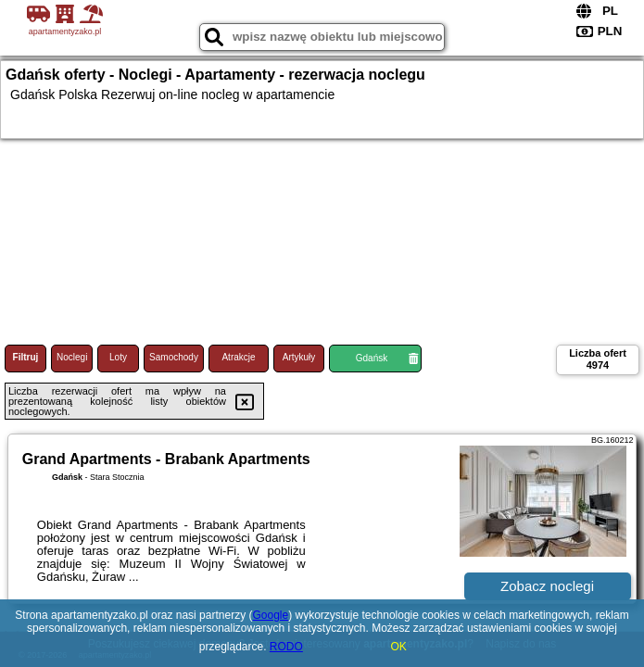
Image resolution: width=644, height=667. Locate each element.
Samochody (174, 357)
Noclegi (72, 357)
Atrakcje (238, 357)
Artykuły (299, 357)
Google (270, 615)
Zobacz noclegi (547, 586)
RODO (286, 647)
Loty (118, 357)
